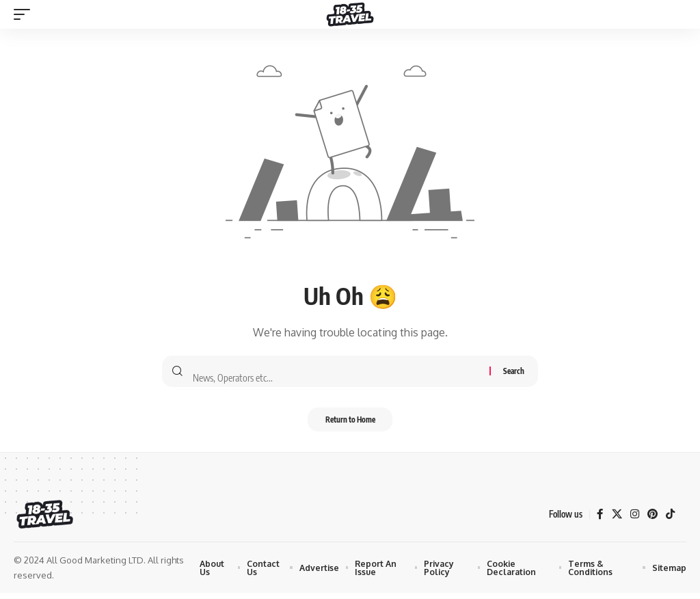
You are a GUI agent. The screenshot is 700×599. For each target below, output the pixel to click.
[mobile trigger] (25, 14)
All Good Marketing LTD (95, 566)
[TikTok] (670, 520)
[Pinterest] (651, 520)
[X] (615, 520)
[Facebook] (597, 520)
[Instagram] (633, 520)
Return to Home (350, 424)
